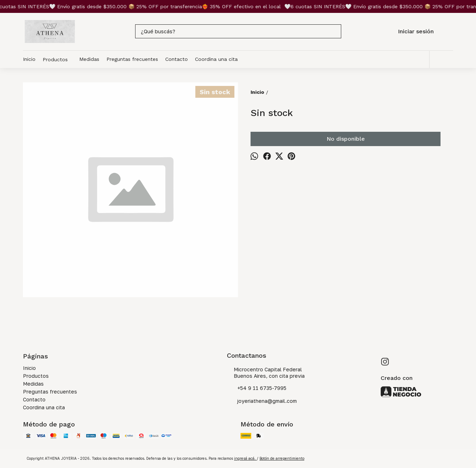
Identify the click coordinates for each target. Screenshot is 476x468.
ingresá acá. (245, 458)
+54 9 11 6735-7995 (257, 388)
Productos (59, 59)
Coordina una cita (216, 59)
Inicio (29, 59)
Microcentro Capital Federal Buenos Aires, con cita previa (266, 373)
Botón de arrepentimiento (282, 458)
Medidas (89, 59)
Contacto (177, 59)
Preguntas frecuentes (132, 59)
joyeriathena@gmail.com (262, 401)
